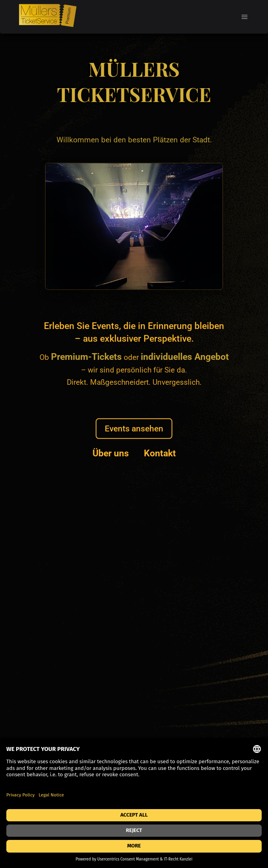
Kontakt (160, 453)
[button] (244, 17)
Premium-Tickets (86, 356)
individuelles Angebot (185, 356)
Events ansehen (134, 428)
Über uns (111, 453)
